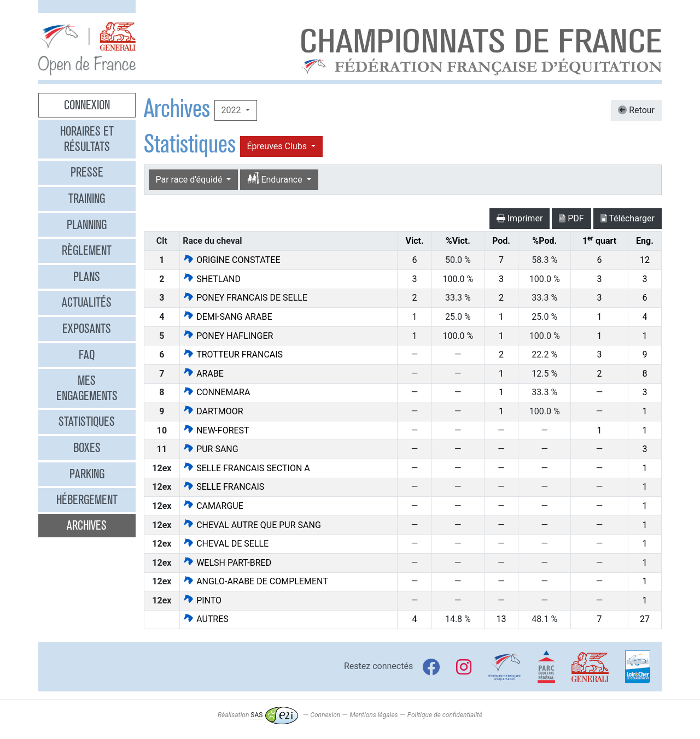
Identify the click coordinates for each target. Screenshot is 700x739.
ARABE (203, 374)
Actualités (87, 302)
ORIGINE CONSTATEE (231, 260)
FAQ (87, 355)
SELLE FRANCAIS (223, 487)
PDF (571, 218)
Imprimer (520, 218)
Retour (636, 110)
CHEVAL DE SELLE (226, 544)
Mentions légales (374, 715)
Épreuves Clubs (278, 146)
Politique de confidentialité (445, 715)
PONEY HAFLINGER (228, 336)
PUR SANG (211, 449)
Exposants (87, 329)
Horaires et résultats (87, 139)
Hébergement (87, 500)
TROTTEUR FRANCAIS (233, 354)
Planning (87, 225)
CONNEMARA (216, 392)
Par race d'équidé (190, 180)
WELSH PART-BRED (227, 563)
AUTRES (206, 619)
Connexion (87, 105)
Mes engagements (87, 388)
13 (501, 619)
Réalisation (258, 715)
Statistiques (87, 421)
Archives (87, 525)
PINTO (202, 600)
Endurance (276, 179)
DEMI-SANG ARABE (227, 317)
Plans (87, 277)
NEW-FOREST (216, 430)
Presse (87, 172)
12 (645, 260)
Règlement (87, 250)
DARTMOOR (213, 411)
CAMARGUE (213, 506)
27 (645, 619)
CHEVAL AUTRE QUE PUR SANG (252, 525)
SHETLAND (212, 279)
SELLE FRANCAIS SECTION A (246, 468)
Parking (87, 474)
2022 (232, 110)
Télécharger (628, 218)
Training (87, 198)
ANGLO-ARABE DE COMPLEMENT (255, 581)
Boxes (87, 448)
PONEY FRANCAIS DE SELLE (245, 298)
